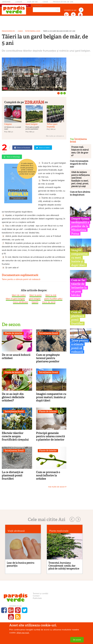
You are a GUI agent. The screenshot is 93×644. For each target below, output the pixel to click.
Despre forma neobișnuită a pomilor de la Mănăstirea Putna (80, 226)
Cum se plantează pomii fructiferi (78, 318)
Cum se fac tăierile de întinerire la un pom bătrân (79, 288)
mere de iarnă (49, 302)
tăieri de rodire (19, 295)
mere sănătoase (20, 302)
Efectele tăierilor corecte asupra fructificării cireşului (15, 436)
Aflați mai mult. (23, 633)
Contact (36, 596)
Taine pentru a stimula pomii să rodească (21, 279)
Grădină (6, 2)
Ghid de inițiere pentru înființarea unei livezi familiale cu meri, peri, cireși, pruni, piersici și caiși (81, 179)
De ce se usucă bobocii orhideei (16, 356)
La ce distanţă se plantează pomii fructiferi (13, 475)
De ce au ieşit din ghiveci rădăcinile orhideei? (13, 397)
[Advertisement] (46, 23)
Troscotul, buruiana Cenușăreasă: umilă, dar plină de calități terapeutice (64, 566)
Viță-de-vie (32, 2)
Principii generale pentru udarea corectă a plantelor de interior (50, 436)
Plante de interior (14, 333)
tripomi (35, 302)
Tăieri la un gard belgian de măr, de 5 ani (59, 31)
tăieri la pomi (35, 295)
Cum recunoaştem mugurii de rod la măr (79, 164)
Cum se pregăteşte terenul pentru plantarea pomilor (48, 358)
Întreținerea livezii (33, 31)
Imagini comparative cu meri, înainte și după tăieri (79, 258)
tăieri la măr (51, 295)
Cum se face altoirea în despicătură (80, 193)
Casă (45, 2)
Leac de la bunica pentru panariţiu (21, 564)
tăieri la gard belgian (15, 299)
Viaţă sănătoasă (16, 531)
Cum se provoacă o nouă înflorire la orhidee (48, 475)
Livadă (19, 2)
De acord (77, 640)
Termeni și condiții (41, 594)
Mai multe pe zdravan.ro (55, 136)
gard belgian (35, 299)
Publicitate (37, 598)
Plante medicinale (59, 531)
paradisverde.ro (8, 31)
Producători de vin (63, 2)
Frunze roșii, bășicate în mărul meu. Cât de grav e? (80, 151)
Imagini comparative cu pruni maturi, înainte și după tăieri (51, 397)
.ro (36, 102)
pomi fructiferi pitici (53, 299)
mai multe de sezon (57, 487)
